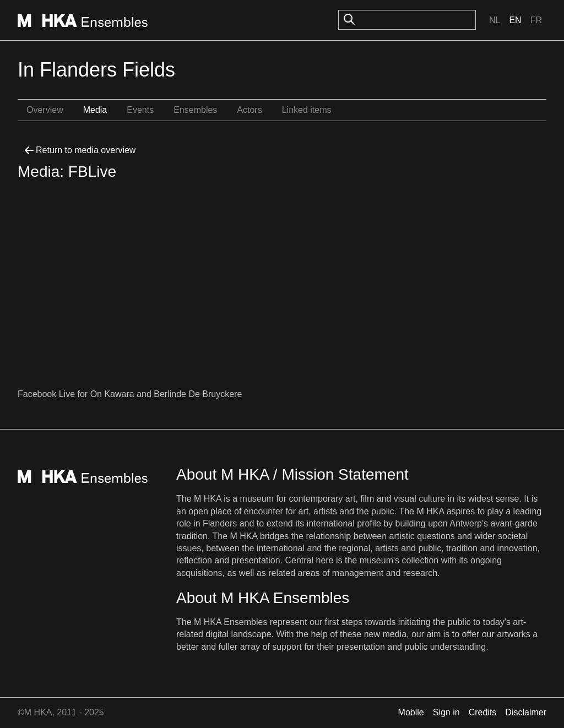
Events (140, 110)
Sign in (446, 712)
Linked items (307, 110)
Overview (45, 110)
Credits (483, 712)
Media (95, 110)
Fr (536, 20)
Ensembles (195, 110)
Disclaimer (526, 712)
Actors (249, 110)
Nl (495, 20)
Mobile (411, 712)
